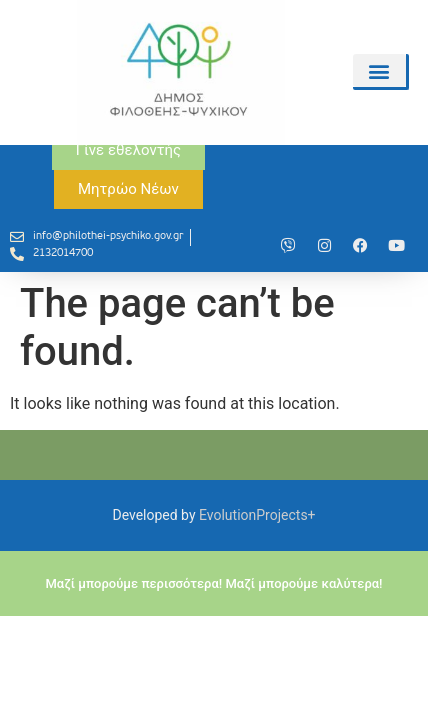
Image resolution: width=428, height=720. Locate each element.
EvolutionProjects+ (257, 594)
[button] (379, 70)
